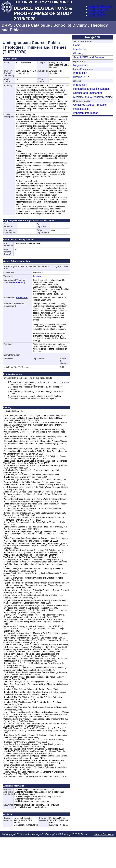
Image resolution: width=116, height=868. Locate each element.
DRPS (7, 25)
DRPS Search (96, 12)
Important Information (86, 113)
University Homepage (100, 6)
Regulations (80, 65)
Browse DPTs (81, 77)
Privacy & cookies (104, 834)
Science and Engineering (88, 93)
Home (77, 45)
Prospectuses (81, 109)
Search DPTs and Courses (89, 57)
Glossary (78, 53)
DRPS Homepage (98, 9)
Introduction (80, 49)
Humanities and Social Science (91, 89)
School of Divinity (70, 25)
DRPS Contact (96, 15)
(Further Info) (19, 282)
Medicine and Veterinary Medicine (93, 97)
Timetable (37, 276)
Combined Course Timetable (90, 105)
